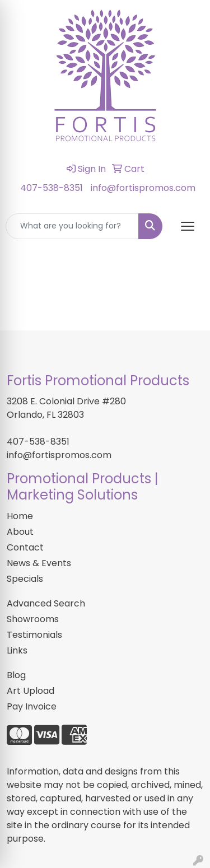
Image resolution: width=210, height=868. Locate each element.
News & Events (39, 563)
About (20, 532)
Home (20, 516)
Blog (16, 675)
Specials (25, 579)
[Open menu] (188, 226)
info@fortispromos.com (143, 188)
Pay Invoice (32, 706)
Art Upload (31, 691)
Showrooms (33, 619)
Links (17, 650)
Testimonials (34, 635)
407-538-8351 (52, 188)
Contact (25, 547)
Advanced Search (46, 603)
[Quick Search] (72, 226)
